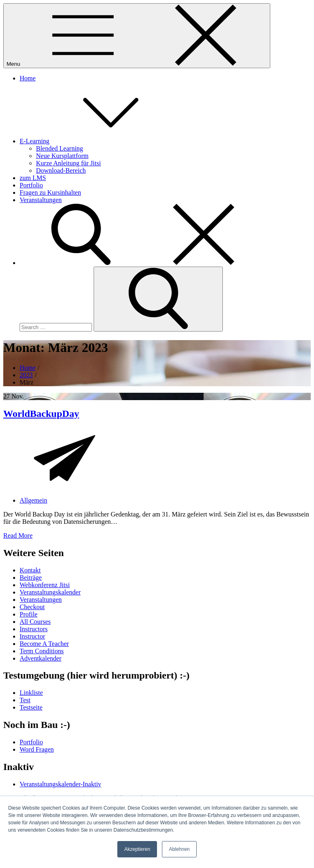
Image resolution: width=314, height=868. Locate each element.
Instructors (34, 629)
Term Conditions (42, 651)
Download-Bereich (61, 170)
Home (28, 78)
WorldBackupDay (41, 414)
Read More (18, 535)
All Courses (35, 622)
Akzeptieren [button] (137, 849)
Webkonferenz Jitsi (45, 585)
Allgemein (34, 500)
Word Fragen (37, 749)
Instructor (32, 636)
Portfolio (31, 185)
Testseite (31, 707)
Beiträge (31, 578)
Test (25, 700)
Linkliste (31, 693)
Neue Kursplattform (62, 156)
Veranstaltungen (41, 200)
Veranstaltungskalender (50, 592)
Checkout (32, 607)
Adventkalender (40, 658)
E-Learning (96, 141)
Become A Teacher (44, 644)
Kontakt (30, 570)
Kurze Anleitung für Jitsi (68, 163)
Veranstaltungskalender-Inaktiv (61, 784)
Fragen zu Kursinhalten (50, 193)
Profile (29, 614)
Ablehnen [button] (179, 849)
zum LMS (33, 178)
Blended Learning (59, 148)
